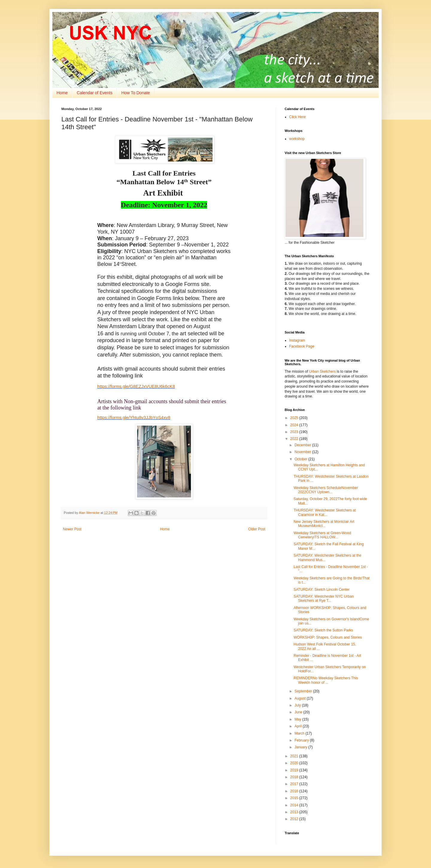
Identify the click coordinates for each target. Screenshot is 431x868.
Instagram (297, 340)
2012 (295, 819)
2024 (295, 425)
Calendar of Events (94, 93)
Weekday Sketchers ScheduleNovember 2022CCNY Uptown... (326, 490)
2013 (295, 812)
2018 (295, 777)
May (298, 719)
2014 (295, 805)
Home (62, 93)
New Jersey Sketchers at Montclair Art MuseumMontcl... (324, 524)
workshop (297, 139)
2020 (295, 763)
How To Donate (135, 93)
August (301, 698)
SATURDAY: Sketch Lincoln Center (322, 590)
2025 (295, 418)
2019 (295, 770)
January (301, 747)
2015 (295, 798)
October (301, 459)
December (303, 445)
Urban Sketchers (322, 371)
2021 (295, 756)
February (302, 740)
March (300, 733)
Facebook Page (302, 346)
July (298, 705)
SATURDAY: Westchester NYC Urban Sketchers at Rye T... (324, 599)
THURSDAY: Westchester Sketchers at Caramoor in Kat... (325, 512)
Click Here (297, 117)
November (303, 452)
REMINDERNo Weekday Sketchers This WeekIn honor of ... (326, 680)
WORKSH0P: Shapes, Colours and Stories (328, 637)
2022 (295, 439)
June (299, 712)
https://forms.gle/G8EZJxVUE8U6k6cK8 (136, 386)
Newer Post (72, 529)
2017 (295, 784)
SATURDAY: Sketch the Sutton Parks (323, 630)
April (299, 726)
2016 (295, 791)
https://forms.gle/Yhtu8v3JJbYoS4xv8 (134, 418)
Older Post (257, 529)
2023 (295, 432)
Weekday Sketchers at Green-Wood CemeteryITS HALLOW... (322, 535)
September (304, 691)
